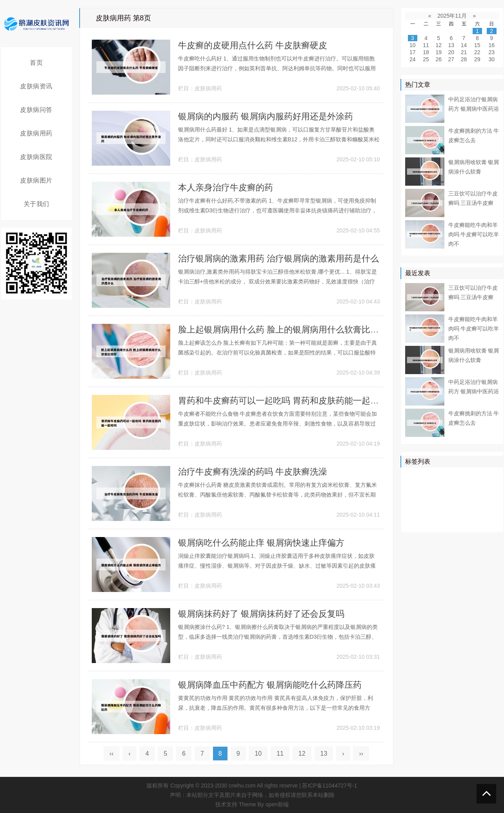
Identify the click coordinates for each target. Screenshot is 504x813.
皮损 (469, 499)
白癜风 (415, 510)
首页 (36, 63)
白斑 (413, 522)
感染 (452, 510)
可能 (486, 499)
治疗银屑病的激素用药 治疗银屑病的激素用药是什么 (278, 259)
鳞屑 (413, 499)
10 (258, 754)
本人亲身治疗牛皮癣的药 (226, 187)
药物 (452, 488)
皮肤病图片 (36, 180)
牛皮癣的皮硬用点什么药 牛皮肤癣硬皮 (253, 45)
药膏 (446, 522)
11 (280, 754)
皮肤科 (449, 499)
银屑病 (415, 476)
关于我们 (36, 204)
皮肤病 (432, 488)
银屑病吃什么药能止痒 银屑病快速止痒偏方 (261, 543)
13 (324, 754)
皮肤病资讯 (36, 86)
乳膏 (429, 522)
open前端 (277, 804)
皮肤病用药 (36, 133)
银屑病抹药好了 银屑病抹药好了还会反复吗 (261, 614)
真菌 (469, 488)
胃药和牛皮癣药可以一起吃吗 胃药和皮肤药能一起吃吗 (283, 401)
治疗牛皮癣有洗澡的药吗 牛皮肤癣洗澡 (253, 472)
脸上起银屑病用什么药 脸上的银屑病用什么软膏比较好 (283, 330)
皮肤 (491, 476)
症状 (435, 510)
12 (302, 754)
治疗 (435, 476)
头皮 (486, 510)
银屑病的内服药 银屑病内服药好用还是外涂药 (266, 116)
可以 (486, 488)
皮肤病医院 (36, 157)
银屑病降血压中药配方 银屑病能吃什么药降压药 (270, 685)
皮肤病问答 (36, 110)
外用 (480, 522)
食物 (469, 510)
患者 (413, 488)
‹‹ (112, 754)
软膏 (429, 499)
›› (361, 754)
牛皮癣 (455, 476)
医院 (474, 476)
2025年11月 (452, 16)
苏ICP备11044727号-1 (329, 786)
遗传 (463, 522)
